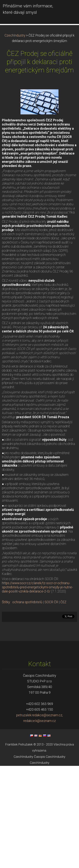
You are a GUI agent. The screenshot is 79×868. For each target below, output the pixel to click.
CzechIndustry (15, 66)
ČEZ (63, 633)
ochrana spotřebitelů (27, 633)
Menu (69, 8)
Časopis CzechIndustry (50, 788)
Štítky (6, 633)
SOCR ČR (51, 633)
